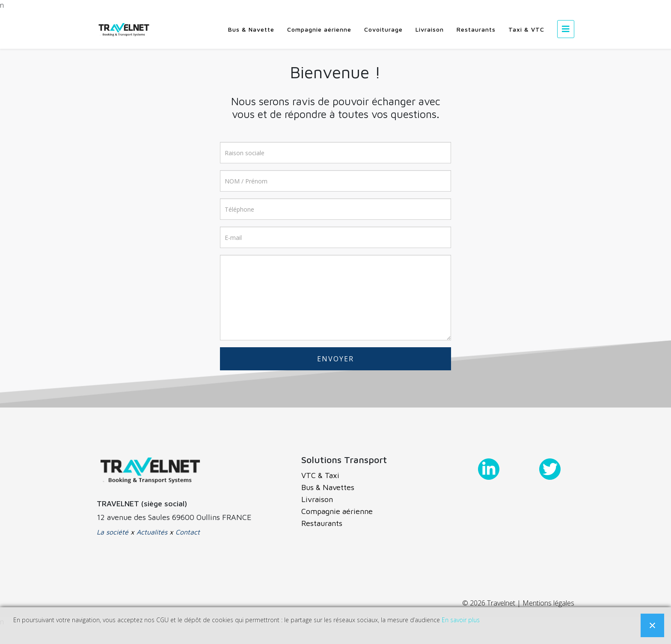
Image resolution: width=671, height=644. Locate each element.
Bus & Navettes (328, 487)
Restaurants (476, 29)
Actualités (152, 532)
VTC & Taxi (320, 475)
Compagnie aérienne (319, 29)
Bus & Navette (251, 29)
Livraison (430, 29)
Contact (188, 532)
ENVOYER (335, 359)
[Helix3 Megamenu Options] (566, 29)
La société (113, 532)
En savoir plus (461, 620)
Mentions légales (548, 603)
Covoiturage (383, 29)
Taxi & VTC (526, 29)
